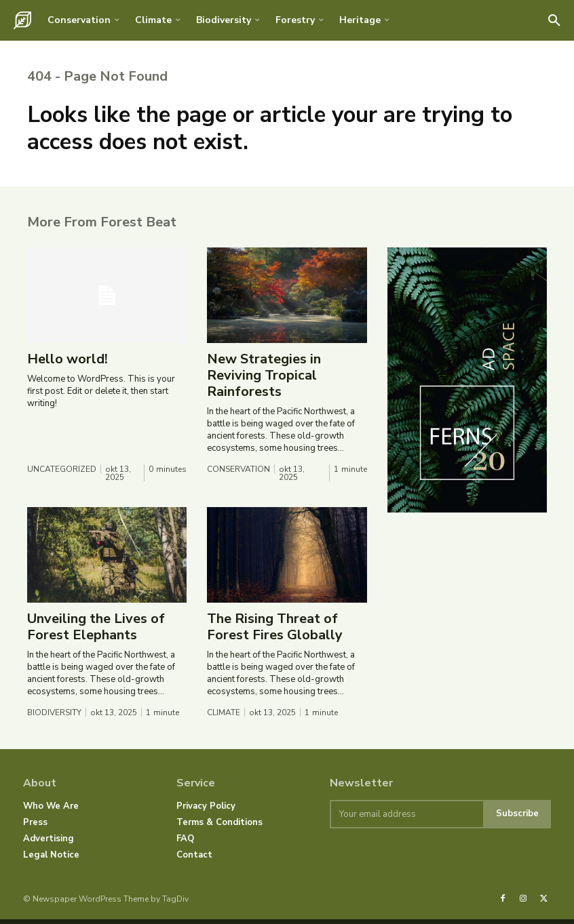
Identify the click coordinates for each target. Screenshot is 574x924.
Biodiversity (54, 717)
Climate (224, 717)
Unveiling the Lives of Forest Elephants (96, 632)
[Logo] (22, 20)
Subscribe (517, 819)
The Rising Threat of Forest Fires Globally (275, 632)
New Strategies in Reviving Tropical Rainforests (264, 381)
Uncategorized (62, 474)
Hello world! (68, 364)
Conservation (238, 474)
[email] (406, 819)
